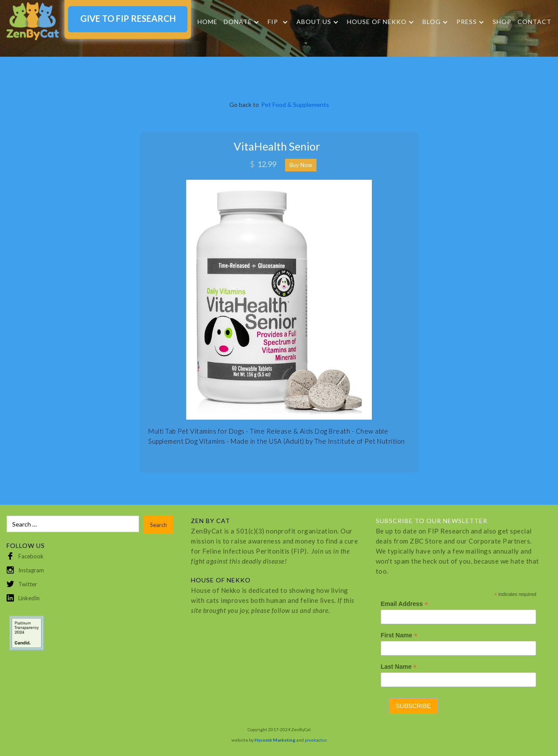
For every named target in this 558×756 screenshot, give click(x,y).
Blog (432, 22)
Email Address (404, 604)
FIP (273, 22)
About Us (314, 22)
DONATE (238, 22)
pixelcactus (316, 740)
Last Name (399, 667)
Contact (534, 22)
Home (208, 22)
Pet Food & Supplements (295, 104)
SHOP (502, 22)
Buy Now (301, 165)
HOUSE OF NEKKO (377, 22)
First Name (399, 635)
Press (467, 22)
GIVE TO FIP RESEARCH (128, 18)
